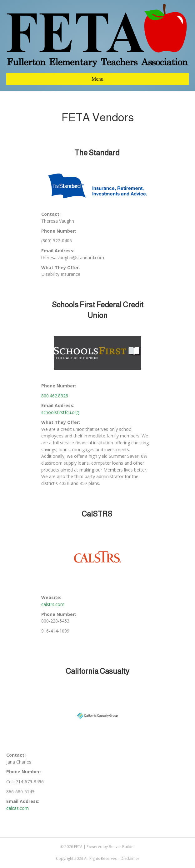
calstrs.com (53, 604)
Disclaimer (130, 858)
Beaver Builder (122, 847)
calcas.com (17, 808)
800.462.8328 (55, 396)
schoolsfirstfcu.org (60, 412)
